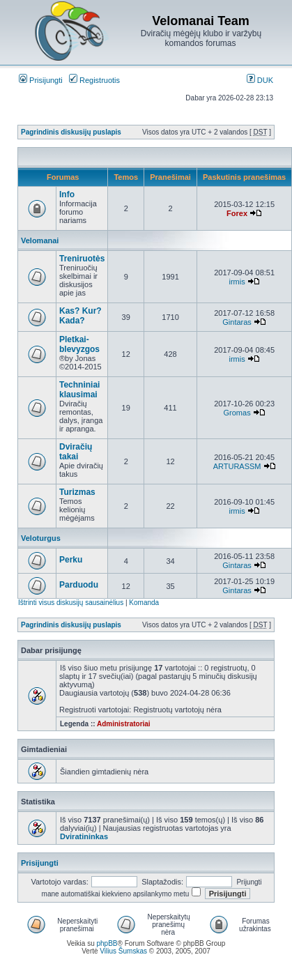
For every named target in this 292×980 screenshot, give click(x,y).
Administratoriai (124, 724)
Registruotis (94, 80)
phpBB (107, 943)
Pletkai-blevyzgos (79, 344)
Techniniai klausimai (79, 390)
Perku (71, 560)
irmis (237, 282)
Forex (237, 213)
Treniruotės (82, 259)
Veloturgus (41, 538)
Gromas (237, 413)
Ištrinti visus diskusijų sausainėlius (71, 603)
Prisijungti (41, 80)
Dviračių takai (76, 452)
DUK (260, 80)
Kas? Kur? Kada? (80, 316)
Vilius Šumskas (123, 951)
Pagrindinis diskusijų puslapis (71, 132)
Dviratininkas (84, 836)
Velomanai (40, 240)
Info (67, 194)
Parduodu (79, 585)
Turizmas (77, 492)
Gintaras (237, 322)
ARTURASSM (237, 466)
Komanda (144, 603)
